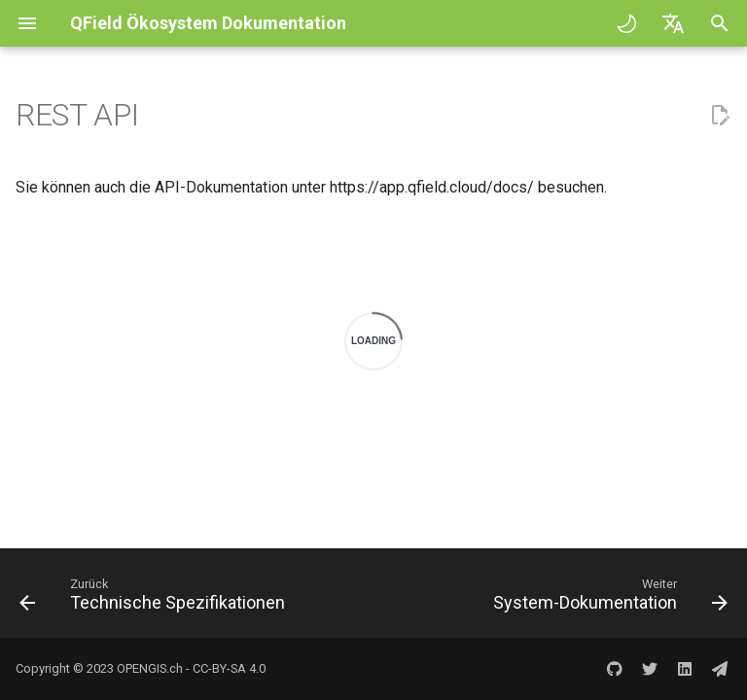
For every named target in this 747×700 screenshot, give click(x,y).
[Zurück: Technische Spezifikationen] (155, 599)
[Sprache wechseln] (673, 23)
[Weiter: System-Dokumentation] (607, 599)
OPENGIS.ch (150, 668)
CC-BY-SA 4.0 (229, 668)
